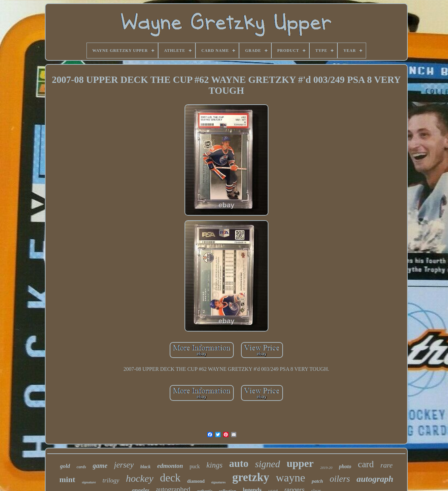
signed (267, 464)
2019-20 (326, 468)
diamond (196, 481)
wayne (291, 478)
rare (386, 465)
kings (214, 465)
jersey (124, 465)
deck (170, 478)
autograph (375, 479)
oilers (340, 479)
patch (317, 481)
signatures (219, 482)
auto (239, 463)
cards (81, 467)
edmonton (170, 466)
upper (300, 463)
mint (67, 479)
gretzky (251, 477)
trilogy (111, 480)
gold (65, 466)
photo (345, 466)
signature (89, 482)
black (145, 467)
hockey (139, 478)
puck (195, 466)
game (100, 466)
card (366, 464)
